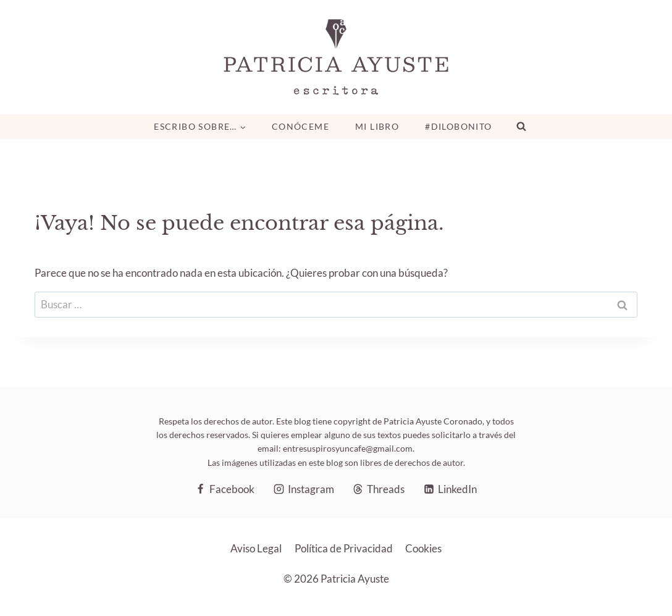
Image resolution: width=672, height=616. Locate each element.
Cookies (423, 548)
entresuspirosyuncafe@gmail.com (348, 448)
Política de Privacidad (344, 548)
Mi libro (377, 126)
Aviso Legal (256, 548)
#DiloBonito (458, 126)
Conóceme (300, 126)
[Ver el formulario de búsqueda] (521, 127)
